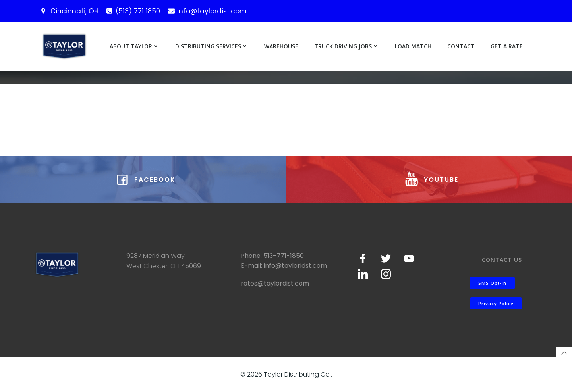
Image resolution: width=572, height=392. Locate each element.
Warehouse (281, 46)
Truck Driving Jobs (347, 46)
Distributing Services (212, 46)
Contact (461, 46)
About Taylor (134, 46)
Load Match (413, 46)
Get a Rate (507, 46)
